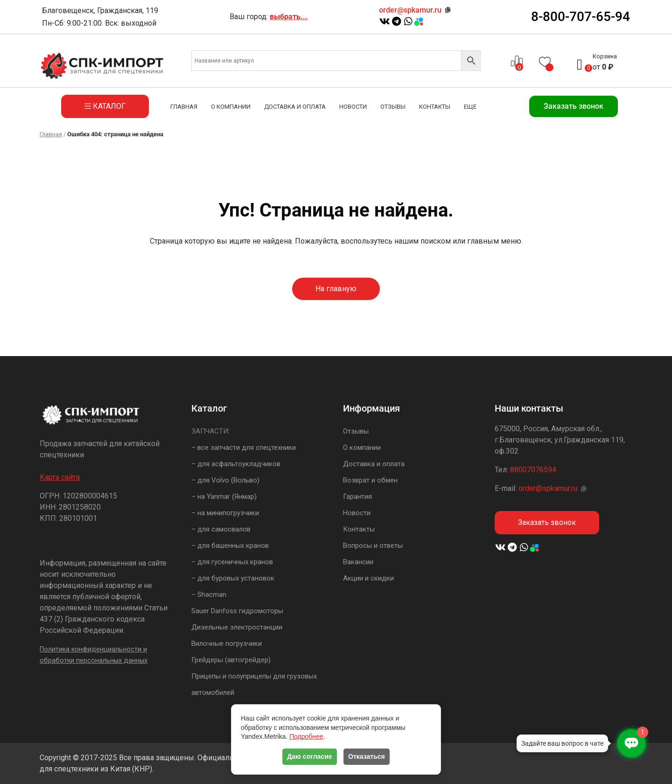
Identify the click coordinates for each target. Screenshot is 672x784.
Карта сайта (60, 477)
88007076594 (533, 470)
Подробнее (306, 736)
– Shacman (209, 595)
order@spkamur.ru (410, 10)
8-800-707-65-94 (581, 17)
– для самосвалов (221, 529)
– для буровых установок (233, 578)
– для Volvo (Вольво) (225, 480)
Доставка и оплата (295, 107)
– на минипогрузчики (225, 513)
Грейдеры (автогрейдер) (231, 660)
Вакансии (358, 562)
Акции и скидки (368, 578)
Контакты (435, 107)
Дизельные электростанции (237, 627)
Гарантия (357, 497)
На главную (336, 289)
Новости (353, 107)
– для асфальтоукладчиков (236, 464)
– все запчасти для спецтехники (244, 448)
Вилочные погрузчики (227, 644)
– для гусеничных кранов (232, 562)
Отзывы (393, 107)
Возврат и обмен (370, 480)
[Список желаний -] (546, 61)
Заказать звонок (574, 106)
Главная (184, 107)
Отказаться (367, 756)
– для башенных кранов (230, 546)
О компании (231, 107)
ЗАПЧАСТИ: (210, 431)
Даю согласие (309, 756)
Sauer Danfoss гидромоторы (237, 611)
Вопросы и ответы (373, 546)
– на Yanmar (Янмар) (224, 497)
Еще (470, 107)
